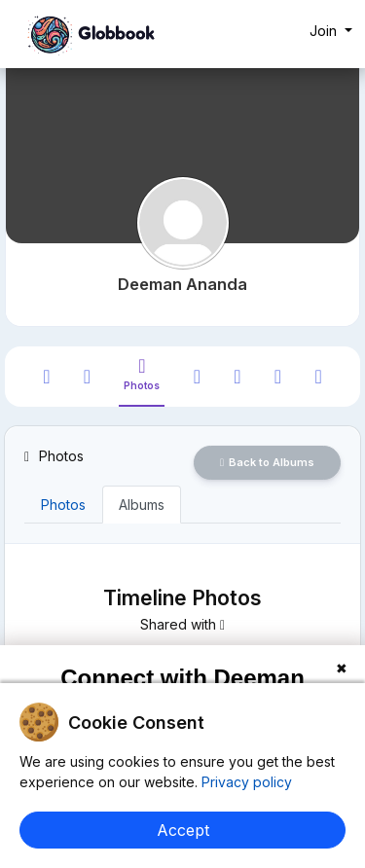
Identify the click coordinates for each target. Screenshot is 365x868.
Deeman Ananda (182, 284)
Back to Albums (267, 462)
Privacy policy (245, 782)
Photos (63, 505)
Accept (183, 830)
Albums (142, 505)
